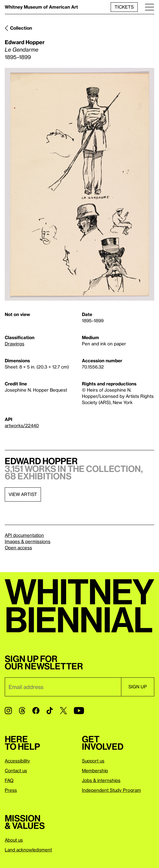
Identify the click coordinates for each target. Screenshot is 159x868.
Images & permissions (28, 541)
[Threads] (22, 711)
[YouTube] (79, 711)
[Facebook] (36, 711)
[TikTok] (50, 711)
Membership (95, 770)
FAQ (9, 780)
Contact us (16, 770)
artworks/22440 (22, 425)
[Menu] (150, 7)
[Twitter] (63, 711)
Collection (21, 28)
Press (11, 790)
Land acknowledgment (28, 850)
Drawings (15, 344)
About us (14, 840)
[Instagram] (8, 711)
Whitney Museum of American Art (41, 7)
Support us (93, 761)
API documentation (24, 535)
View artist (23, 494)
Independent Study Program (111, 790)
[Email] (63, 687)
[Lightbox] (79, 184)
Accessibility (17, 761)
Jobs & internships (101, 780)
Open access (18, 548)
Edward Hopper (25, 42)
